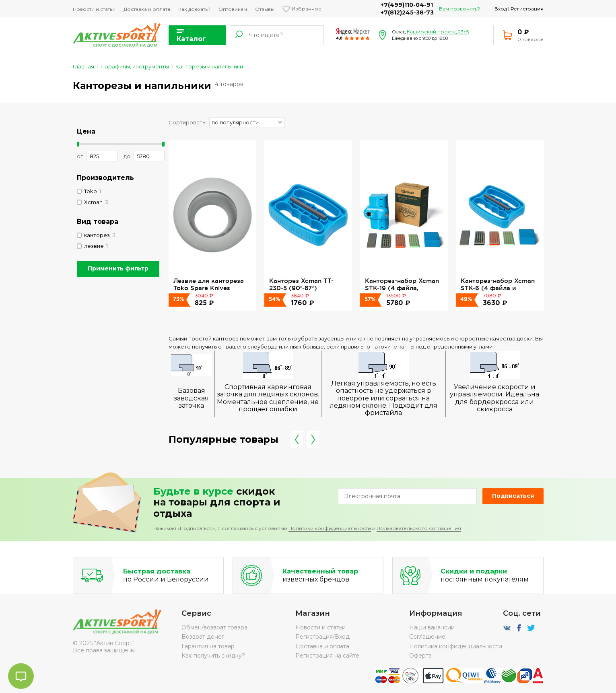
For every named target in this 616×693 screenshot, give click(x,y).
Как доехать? (194, 9)
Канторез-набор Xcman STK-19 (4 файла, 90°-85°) (402, 288)
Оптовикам (233, 9)
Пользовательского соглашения (419, 528)
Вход (501, 9)
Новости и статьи (94, 9)
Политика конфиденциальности (456, 646)
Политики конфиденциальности (330, 528)
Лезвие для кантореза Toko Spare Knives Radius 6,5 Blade (209, 288)
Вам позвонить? (459, 9)
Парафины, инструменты (135, 66)
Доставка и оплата (147, 9)
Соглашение (427, 637)
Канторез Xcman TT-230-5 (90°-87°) (301, 284)
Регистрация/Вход (322, 637)
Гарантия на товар (208, 646)
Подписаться (513, 496)
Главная (83, 66)
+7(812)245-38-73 (407, 12)
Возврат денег (203, 637)
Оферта (420, 656)
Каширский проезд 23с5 (438, 32)
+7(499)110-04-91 (407, 5)
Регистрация (527, 9)
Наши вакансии (432, 627)
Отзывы (265, 9)
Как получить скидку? (213, 656)
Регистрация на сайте (327, 656)
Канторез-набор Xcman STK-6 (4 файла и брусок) (498, 288)
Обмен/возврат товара (214, 627)
